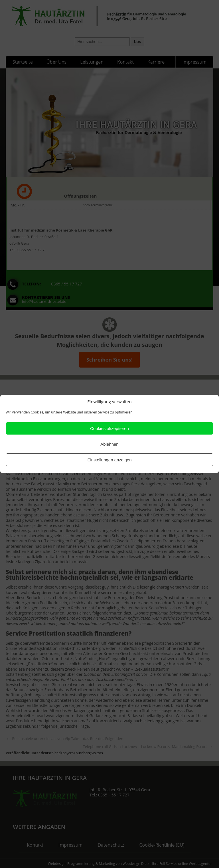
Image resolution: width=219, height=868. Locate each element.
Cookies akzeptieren (109, 428)
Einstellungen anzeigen (109, 460)
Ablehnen (109, 444)
